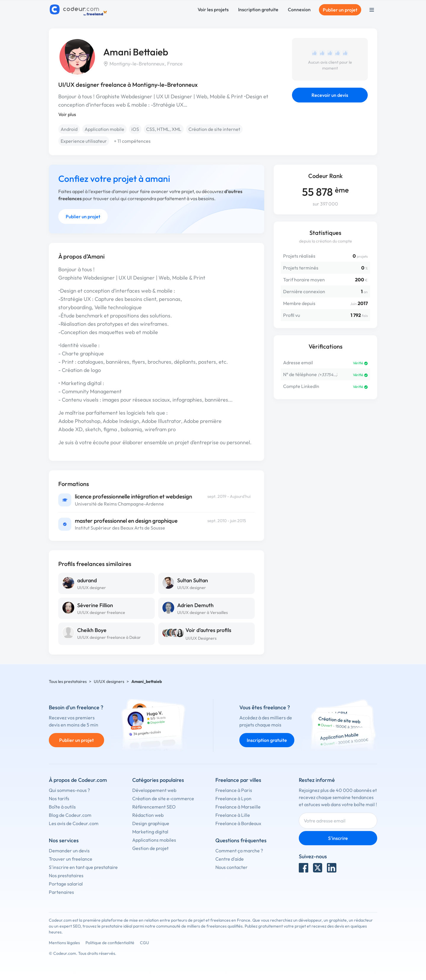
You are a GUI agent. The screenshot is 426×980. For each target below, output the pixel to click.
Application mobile (104, 129)
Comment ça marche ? (239, 851)
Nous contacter (231, 867)
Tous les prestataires (68, 681)
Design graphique (151, 823)
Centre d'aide (230, 859)
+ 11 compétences (132, 141)
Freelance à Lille (233, 815)
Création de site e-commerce (163, 798)
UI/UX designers (109, 681)
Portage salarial (66, 884)
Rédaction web (148, 815)
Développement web (154, 790)
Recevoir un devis (330, 95)
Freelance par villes (238, 780)
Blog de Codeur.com (70, 815)
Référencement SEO (154, 807)
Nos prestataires (66, 875)
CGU (145, 943)
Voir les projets (213, 9)
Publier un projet (340, 10)
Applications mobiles (154, 840)
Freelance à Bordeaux (238, 823)
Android (69, 129)
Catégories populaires (158, 780)
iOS (135, 129)
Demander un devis (69, 851)
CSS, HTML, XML (164, 129)
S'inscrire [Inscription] (338, 838)
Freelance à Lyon (233, 798)
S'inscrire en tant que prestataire (83, 867)
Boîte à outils (62, 807)
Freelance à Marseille (238, 807)
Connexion (299, 9)
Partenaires (61, 892)
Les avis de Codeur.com (74, 823)
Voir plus (67, 114)
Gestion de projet (150, 848)
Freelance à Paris (234, 790)
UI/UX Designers (201, 638)
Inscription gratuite (258, 9)
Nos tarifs (59, 798)
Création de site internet (214, 129)
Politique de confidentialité (110, 943)
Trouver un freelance (71, 859)
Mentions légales (64, 943)
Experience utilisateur (84, 141)
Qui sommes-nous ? (69, 790)
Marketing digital (150, 832)
